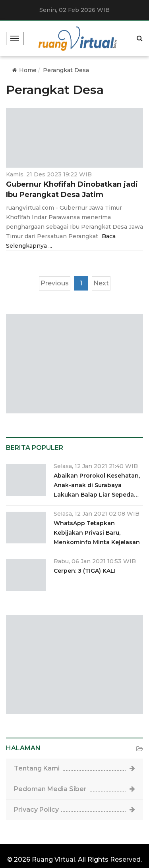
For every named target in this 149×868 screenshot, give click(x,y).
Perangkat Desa (66, 70)
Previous (55, 283)
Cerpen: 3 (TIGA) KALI (85, 571)
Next (101, 283)
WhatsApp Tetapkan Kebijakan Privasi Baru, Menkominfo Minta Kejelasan (97, 533)
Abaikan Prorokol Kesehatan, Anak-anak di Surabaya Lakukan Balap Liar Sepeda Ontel (97, 486)
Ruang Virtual (53, 859)
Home (24, 70)
